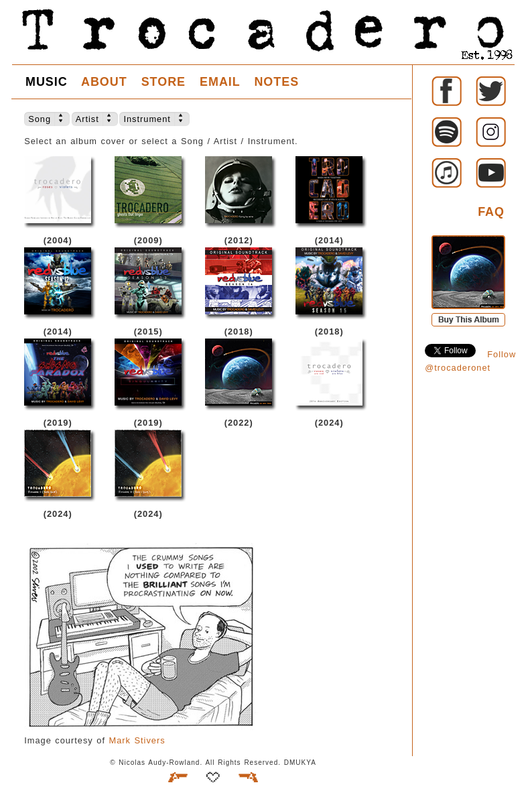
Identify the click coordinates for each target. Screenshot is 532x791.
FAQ (491, 212)
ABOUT (104, 82)
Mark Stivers (137, 740)
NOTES (276, 82)
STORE (163, 82)
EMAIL (220, 82)
